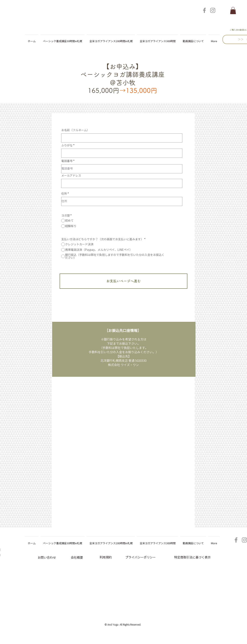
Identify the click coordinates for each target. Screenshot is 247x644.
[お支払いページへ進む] (123, 281)
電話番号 (67, 161)
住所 (64, 194)
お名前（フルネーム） (75, 130)
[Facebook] (204, 10)
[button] (233, 11)
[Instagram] (213, 10)
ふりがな (67, 145)
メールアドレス (71, 176)
